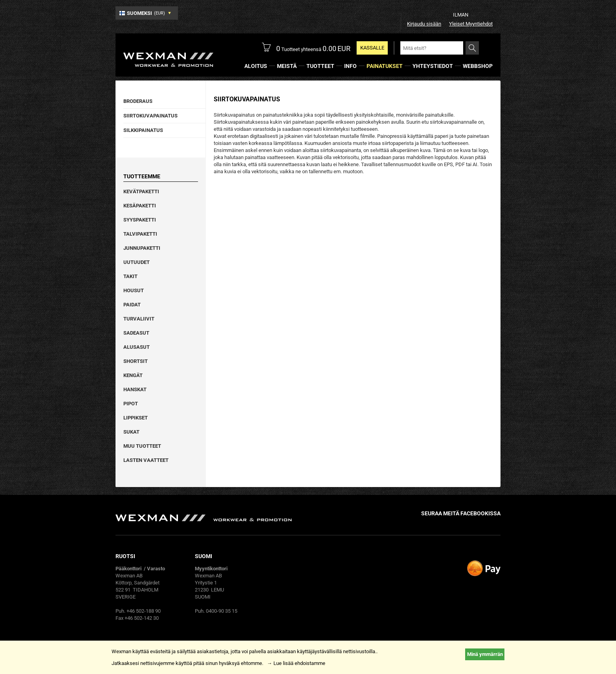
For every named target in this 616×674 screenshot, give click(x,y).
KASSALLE (372, 48)
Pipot (131, 404)
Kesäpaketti (140, 206)
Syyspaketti (140, 220)
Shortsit (136, 361)
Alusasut (137, 347)
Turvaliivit (139, 319)
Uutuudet (137, 262)
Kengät (133, 375)
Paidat (132, 305)
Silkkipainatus (143, 130)
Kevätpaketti (141, 191)
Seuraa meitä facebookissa (461, 513)
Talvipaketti (140, 234)
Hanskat (135, 389)
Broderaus (138, 101)
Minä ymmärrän (485, 654)
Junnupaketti (142, 248)
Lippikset (136, 418)
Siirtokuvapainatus (150, 116)
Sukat (131, 432)
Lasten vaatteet (146, 460)
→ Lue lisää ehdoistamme (296, 663)
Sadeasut (136, 333)
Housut (134, 290)
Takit (130, 276)
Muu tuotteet (142, 446)
